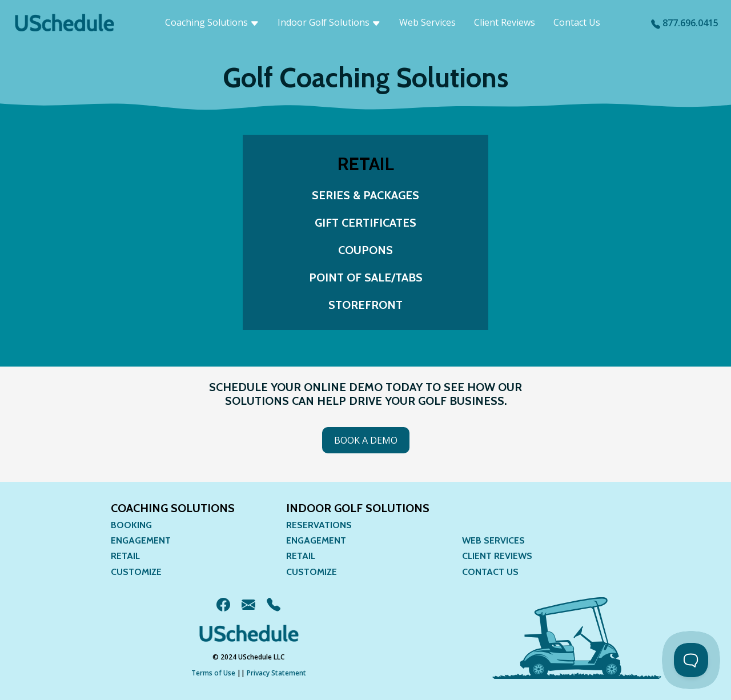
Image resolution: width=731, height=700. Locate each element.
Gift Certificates (365, 223)
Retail (125, 556)
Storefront (365, 305)
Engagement (141, 540)
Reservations (319, 525)
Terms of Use (213, 673)
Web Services (427, 22)
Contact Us (577, 22)
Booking (131, 525)
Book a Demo (366, 440)
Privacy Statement (276, 673)
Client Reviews (505, 22)
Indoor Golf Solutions (329, 22)
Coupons (365, 250)
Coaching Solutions (212, 22)
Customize (136, 572)
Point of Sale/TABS (366, 277)
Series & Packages (365, 195)
